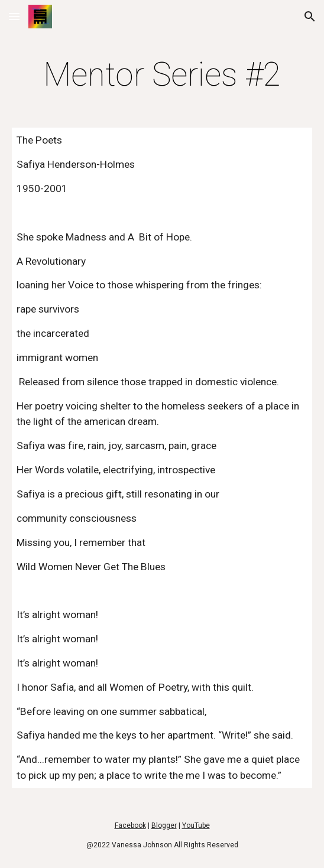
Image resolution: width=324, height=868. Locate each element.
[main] (162, 74)
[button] (14, 16)
